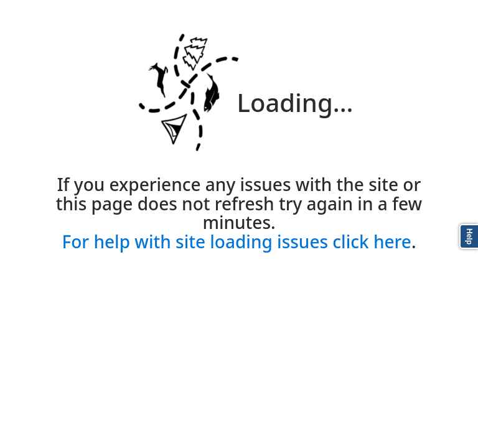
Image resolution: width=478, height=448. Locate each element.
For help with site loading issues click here (236, 241)
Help (469, 236)
